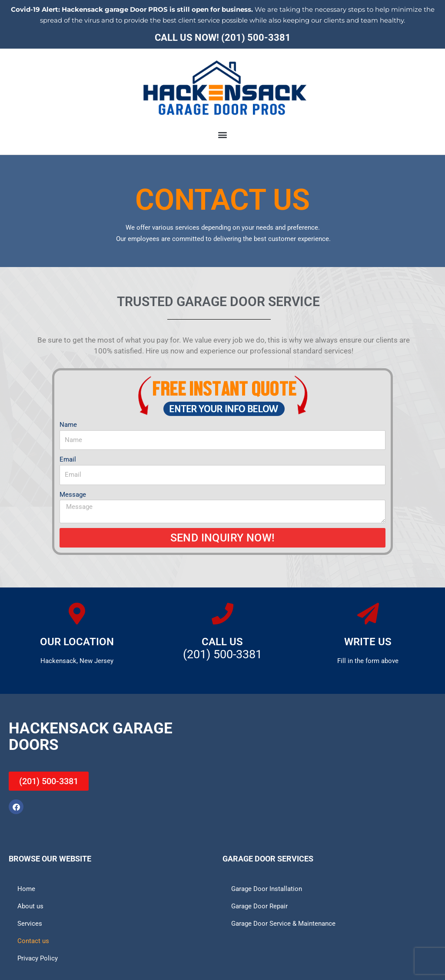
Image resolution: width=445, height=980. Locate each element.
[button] (223, 134)
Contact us (33, 941)
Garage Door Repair (259, 906)
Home (26, 889)
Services (30, 924)
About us (30, 906)
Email (68, 459)
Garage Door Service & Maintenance (283, 924)
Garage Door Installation (267, 889)
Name (68, 425)
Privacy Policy (38, 958)
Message (73, 495)
